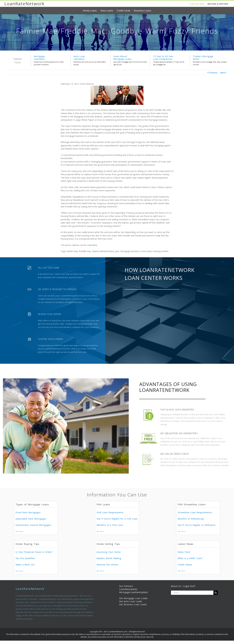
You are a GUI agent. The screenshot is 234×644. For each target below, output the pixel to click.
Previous (213, 72)
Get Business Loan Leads (133, 604)
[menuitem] (92, 11)
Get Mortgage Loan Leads (133, 598)
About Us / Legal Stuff (183, 586)
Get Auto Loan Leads (131, 601)
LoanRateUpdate (128, 589)
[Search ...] (192, 593)
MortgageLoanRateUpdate (134, 592)
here (95, 245)
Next (223, 72)
